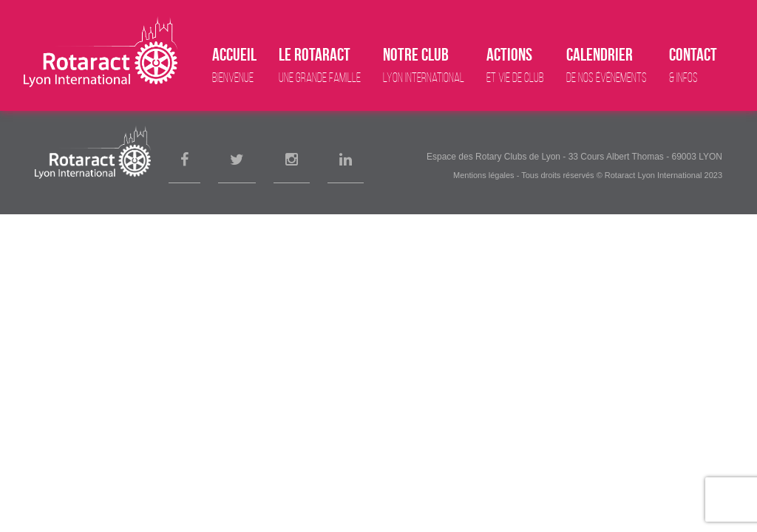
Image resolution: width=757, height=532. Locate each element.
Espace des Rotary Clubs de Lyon (493, 157)
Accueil (234, 65)
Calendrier (607, 65)
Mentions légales (484, 175)
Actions (515, 65)
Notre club (424, 65)
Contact (693, 65)
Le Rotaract (320, 65)
